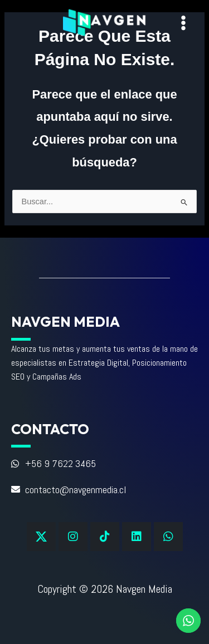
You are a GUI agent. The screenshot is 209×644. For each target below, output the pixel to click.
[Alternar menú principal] (183, 23)
